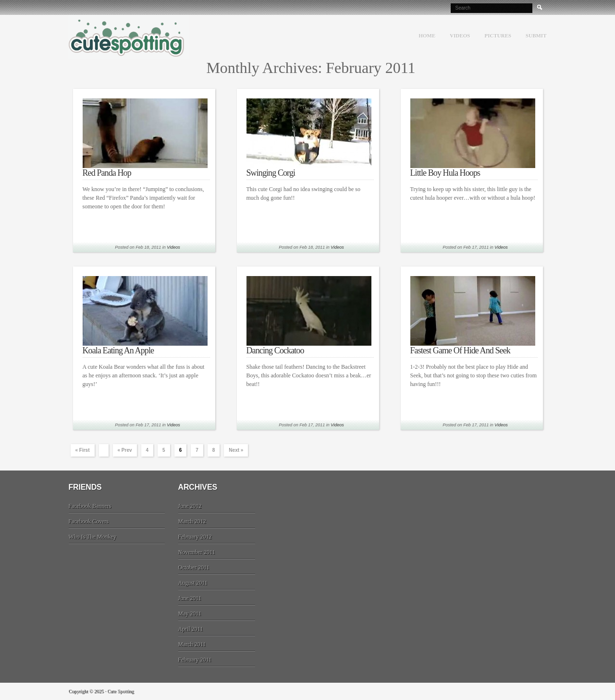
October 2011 (194, 567)
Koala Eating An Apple (118, 350)
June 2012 (190, 506)
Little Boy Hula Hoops (445, 173)
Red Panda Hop (107, 173)
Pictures (498, 36)
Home (427, 36)
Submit (536, 36)
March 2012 (192, 521)
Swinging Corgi (271, 173)
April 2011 (191, 629)
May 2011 (190, 614)
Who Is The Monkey (92, 537)
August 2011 (193, 583)
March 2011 (192, 644)
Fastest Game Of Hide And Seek (460, 350)
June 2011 (190, 598)
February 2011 (195, 660)
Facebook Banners (90, 506)
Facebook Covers (89, 521)
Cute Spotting (129, 37)
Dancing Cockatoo (275, 350)
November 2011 (197, 552)
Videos (460, 36)
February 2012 (195, 537)
